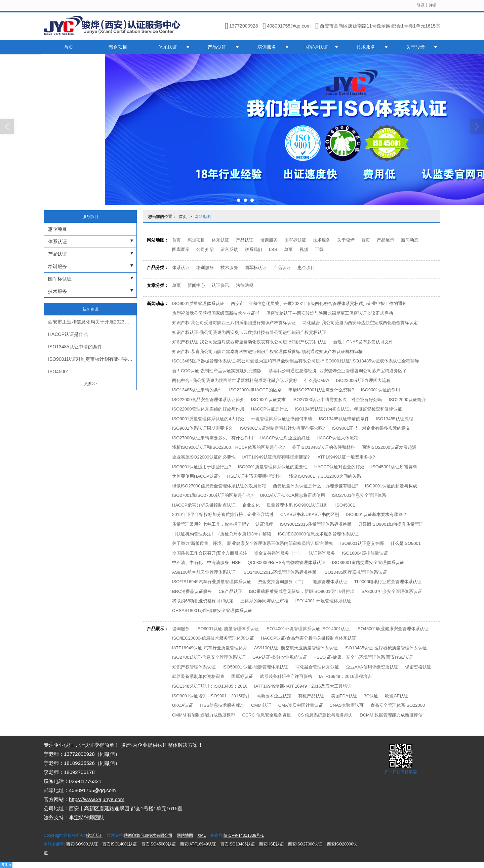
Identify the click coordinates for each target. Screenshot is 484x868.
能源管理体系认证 (330, 582)
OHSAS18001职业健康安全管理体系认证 (212, 611)
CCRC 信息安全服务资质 (267, 715)
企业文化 (251, 505)
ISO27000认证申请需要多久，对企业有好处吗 (337, 400)
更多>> (90, 384)
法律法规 (245, 285)
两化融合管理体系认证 (317, 667)
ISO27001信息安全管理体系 (359, 495)
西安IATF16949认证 (198, 844)
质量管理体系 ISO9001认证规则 (298, 505)
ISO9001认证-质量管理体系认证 (228, 629)
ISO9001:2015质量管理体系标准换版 (316, 524)
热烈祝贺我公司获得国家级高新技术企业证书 (216, 313)
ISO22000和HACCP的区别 (255, 390)
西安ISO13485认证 (238, 844)
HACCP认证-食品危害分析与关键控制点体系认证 (309, 638)
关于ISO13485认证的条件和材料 (324, 447)
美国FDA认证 (344, 696)
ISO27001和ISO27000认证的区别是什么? (213, 495)
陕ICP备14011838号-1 (244, 835)
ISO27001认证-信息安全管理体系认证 (209, 657)
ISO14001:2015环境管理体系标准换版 (279, 572)
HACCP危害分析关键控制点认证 (204, 505)
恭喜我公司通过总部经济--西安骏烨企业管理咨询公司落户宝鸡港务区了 (338, 371)
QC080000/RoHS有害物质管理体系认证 (286, 562)
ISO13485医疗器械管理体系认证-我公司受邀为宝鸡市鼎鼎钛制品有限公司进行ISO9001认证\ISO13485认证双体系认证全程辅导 (296, 361)
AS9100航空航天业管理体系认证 (204, 572)
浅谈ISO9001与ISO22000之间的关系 (325, 476)
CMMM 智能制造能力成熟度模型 (204, 715)
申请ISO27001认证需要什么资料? (321, 390)
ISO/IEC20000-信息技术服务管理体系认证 (213, 638)
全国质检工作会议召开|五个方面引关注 (210, 553)
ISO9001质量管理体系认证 (198, 303)
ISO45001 (345, 505)
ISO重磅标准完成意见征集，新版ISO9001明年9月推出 (302, 591)
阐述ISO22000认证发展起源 (389, 447)
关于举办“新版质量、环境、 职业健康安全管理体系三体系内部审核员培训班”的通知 (253, 543)
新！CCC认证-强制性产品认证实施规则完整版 (217, 371)
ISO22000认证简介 (407, 400)
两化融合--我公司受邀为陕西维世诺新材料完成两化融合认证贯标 (235, 380)
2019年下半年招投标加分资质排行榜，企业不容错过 (223, 514)
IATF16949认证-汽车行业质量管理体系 (210, 648)
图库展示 (181, 249)
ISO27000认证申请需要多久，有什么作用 (213, 438)
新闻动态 (410, 240)
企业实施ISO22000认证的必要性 (204, 457)
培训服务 (267, 47)
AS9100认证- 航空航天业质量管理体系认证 (296, 648)
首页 (69, 47)
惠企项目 (118, 47)
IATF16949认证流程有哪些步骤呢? (276, 457)
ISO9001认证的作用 (380, 390)
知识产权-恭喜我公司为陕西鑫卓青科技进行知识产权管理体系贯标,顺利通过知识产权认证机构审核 (267, 352)
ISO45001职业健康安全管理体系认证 (392, 629)
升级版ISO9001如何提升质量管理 (391, 524)
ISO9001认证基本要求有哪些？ (376, 514)
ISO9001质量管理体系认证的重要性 (273, 467)
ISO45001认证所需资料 (394, 467)
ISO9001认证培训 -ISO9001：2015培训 (211, 696)
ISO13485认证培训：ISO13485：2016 (210, 686)
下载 (319, 249)
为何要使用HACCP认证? (196, 476)
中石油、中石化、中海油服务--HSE (206, 562)
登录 (421, 5)
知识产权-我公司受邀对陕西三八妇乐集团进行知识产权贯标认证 (234, 323)
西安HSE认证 (271, 844)
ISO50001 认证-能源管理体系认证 (256, 667)
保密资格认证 (418, 667)
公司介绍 (205, 249)
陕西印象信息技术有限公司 (148, 835)
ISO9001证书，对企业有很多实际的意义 (371, 428)
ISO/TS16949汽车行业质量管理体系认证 (212, 582)
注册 (433, 5)
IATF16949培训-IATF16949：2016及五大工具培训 (303, 686)
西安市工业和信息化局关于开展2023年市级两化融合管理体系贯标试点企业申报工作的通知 (319, 303)
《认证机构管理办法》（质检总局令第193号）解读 (222, 534)
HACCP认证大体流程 (337, 438)
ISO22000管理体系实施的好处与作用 (208, 409)
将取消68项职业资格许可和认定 (203, 601)
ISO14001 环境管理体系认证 (323, 601)
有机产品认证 (311, 696)
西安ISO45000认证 (159, 844)
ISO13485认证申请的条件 (197, 390)
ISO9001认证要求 (268, 400)
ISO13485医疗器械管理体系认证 (355, 572)
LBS (273, 249)
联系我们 (253, 249)
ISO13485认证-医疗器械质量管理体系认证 (386, 648)
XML (202, 835)
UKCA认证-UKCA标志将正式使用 (292, 495)
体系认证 (168, 47)
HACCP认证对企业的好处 (285, 438)
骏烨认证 (94, 835)
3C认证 (371, 696)
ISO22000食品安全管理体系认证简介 (208, 400)
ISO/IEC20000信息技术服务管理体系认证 (318, 534)
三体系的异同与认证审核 (264, 601)
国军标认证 (316, 47)
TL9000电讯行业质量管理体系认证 (388, 582)
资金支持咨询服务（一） (278, 553)
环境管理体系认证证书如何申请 (282, 419)
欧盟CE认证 (397, 696)
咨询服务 (181, 629)
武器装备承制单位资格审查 (198, 676)
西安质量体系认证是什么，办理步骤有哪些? (316, 486)
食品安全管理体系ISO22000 (398, 705)
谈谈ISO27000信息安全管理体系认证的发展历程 (219, 486)
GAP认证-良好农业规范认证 (280, 657)
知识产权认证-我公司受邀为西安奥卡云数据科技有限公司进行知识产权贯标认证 (249, 332)
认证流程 (264, 524)
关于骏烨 (415, 47)
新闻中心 (196, 285)
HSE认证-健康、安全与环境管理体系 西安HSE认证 (363, 657)
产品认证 (217, 47)
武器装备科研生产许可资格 (286, 676)
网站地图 (203, 217)
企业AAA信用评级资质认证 (372, 667)
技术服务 (366, 47)
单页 (288, 249)
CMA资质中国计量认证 (301, 705)
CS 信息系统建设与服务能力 (326, 715)
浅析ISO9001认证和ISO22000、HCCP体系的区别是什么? (229, 447)
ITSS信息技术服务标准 (222, 705)
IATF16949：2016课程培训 (345, 676)
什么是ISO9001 (406, 543)
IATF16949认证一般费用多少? (346, 457)
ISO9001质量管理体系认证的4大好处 (208, 419)
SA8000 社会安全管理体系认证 (392, 591)
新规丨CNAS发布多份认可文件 (363, 342)
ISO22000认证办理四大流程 (364, 380)
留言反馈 (229, 249)
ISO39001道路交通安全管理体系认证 (368, 562)
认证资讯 (220, 285)
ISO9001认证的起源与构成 (391, 486)
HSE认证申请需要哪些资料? (255, 476)
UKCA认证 (183, 705)
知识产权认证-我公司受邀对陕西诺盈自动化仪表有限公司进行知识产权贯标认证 (249, 342)
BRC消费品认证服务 (192, 591)
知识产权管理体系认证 (194, 667)
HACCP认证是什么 (270, 409)
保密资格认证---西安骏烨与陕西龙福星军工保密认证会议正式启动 (330, 313)
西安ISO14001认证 (120, 844)
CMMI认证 (261, 705)
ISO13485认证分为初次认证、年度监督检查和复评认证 (348, 409)
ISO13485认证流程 (394, 419)
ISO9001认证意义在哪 (362, 543)
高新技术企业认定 (274, 696)
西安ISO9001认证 (82, 844)
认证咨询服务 (322, 553)
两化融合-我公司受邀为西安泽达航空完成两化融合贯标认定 (360, 323)
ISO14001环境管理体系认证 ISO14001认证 (308, 629)
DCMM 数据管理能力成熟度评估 (391, 715)
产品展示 (386, 240)
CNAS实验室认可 (347, 705)
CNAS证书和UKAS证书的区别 (310, 514)
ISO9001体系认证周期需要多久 (203, 428)
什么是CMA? (317, 380)
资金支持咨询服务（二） (282, 582)
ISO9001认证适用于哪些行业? (202, 467)
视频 (304, 249)
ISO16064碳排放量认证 (365, 553)
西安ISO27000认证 (305, 844)
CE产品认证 (230, 591)
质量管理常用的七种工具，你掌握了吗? (210, 524)
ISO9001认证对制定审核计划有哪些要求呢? (282, 428)
